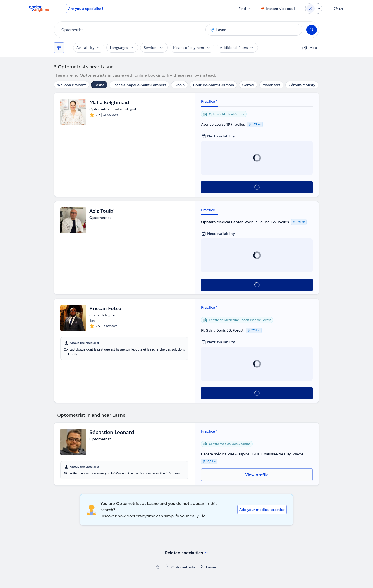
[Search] (312, 30)
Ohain (180, 85)
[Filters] (59, 48)
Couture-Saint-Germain (213, 85)
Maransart (271, 85)
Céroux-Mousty (302, 85)
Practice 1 (209, 101)
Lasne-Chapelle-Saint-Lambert (139, 85)
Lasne (99, 85)
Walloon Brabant (71, 85)
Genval (248, 85)
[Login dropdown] (314, 9)
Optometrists (183, 567)
